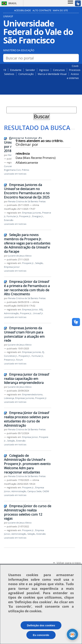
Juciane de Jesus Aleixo (20, 256)
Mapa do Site (60, 10)
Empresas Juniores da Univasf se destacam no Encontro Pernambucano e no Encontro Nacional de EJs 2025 (27, 191)
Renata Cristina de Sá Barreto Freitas (27, 201)
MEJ (41, 310)
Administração (11, 313)
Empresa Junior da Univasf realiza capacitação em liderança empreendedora (26, 379)
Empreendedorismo (32, 395)
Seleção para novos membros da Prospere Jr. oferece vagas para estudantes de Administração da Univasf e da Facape (27, 243)
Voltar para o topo (69, 563)
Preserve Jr (9, 360)
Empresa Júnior (12, 267)
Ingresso (44, 70)
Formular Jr (12, 216)
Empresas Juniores (32, 213)
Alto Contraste (42, 10)
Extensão (9, 220)
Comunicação (26, 74)
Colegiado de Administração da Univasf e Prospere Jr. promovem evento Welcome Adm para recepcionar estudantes (27, 464)
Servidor (30, 70)
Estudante (16, 70)
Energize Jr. (38, 216)
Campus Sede (34, 491)
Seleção (39, 263)
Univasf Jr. (38, 313)
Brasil (13, 3)
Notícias (22, 174)
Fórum (19, 360)
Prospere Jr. (25, 216)
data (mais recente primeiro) (35, 158)
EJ (43, 352)
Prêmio (25, 170)
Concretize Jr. (11, 166)
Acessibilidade (22, 10)
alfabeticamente (27, 163)
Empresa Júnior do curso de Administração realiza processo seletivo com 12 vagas (28, 512)
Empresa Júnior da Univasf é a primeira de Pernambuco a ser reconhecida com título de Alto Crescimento (27, 288)
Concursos (59, 70)
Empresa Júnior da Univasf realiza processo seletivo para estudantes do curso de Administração (26, 419)
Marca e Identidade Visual (52, 74)
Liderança (9, 398)
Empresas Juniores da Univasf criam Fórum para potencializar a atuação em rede (24, 334)
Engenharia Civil (12, 170)
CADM (46, 491)
